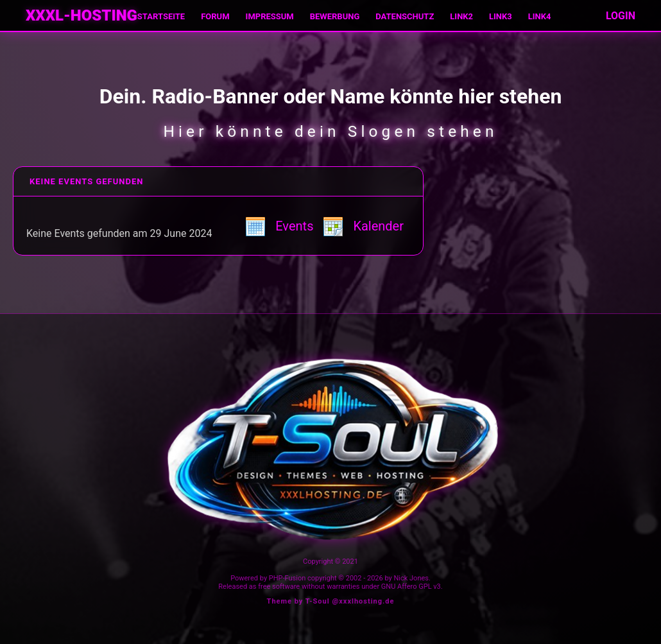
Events (279, 226)
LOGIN (621, 16)
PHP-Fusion (288, 578)
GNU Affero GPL (407, 587)
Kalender (363, 226)
